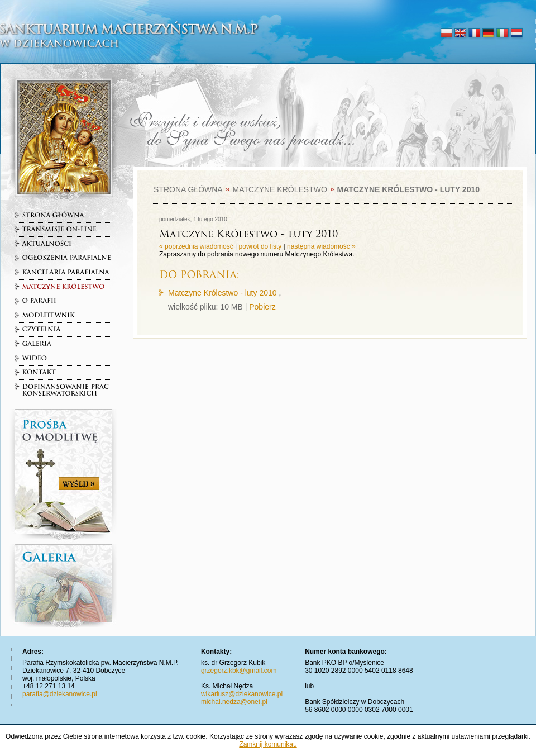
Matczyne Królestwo (279, 189)
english (460, 34)
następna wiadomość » (321, 246)
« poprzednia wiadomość (196, 246)
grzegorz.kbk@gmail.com (239, 671)
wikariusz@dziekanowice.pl (242, 694)
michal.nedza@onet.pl (234, 702)
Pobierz (262, 307)
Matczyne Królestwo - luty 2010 (222, 293)
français (474, 34)
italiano (502, 34)
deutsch (488, 34)
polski (446, 34)
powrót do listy (260, 246)
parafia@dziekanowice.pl (60, 694)
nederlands (516, 34)
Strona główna (188, 189)
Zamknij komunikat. (268, 744)
